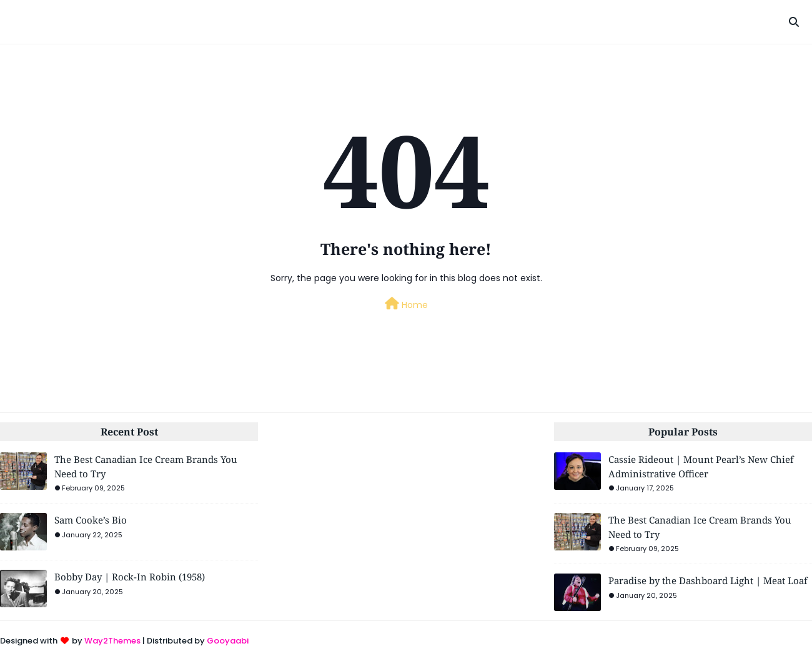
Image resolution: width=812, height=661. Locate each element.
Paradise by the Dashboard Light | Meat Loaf (708, 580)
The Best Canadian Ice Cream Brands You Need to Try (146, 466)
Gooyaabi (228, 641)
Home (406, 304)
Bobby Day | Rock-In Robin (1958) (130, 577)
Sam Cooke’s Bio (91, 520)
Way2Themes (112, 641)
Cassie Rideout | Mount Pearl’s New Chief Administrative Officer (701, 466)
